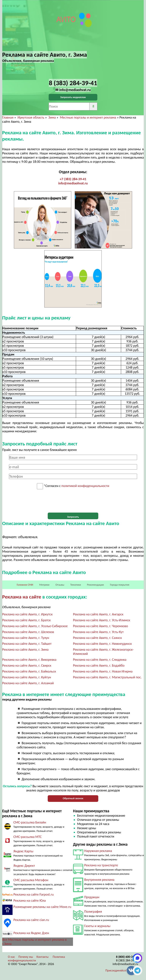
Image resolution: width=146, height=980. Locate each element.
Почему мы (26, 957)
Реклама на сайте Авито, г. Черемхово (100, 626)
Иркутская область (31, 117)
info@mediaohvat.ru (73, 183)
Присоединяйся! (116, 970)
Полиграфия (93, 912)
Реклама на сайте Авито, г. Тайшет (27, 644)
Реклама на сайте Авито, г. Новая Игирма (103, 671)
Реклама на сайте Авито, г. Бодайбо (99, 665)
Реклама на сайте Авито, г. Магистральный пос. (107, 677)
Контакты (43, 957)
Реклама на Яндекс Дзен (31, 933)
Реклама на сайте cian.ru (31, 920)
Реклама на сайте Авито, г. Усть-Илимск (102, 620)
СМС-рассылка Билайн (30, 822)
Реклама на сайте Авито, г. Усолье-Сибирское (35, 626)
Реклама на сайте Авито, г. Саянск (97, 638)
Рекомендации (96, 585)
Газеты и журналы (97, 926)
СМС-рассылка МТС (28, 837)
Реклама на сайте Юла (30, 901)
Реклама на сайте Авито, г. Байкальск (29, 671)
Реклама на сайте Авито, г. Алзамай (28, 683)
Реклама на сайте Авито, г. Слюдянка (100, 660)
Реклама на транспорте (101, 865)
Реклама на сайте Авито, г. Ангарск (98, 614)
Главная (8, 117)
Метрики (44, 585)
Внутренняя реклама (99, 880)
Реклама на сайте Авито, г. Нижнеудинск (102, 644)
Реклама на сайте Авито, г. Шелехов (28, 632)
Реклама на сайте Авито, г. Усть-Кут (98, 632)
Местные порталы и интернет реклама (88, 117)
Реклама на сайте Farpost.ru (34, 894)
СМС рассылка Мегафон (31, 880)
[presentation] (73, 501)
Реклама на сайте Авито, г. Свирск (27, 665)
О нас (12, 957)
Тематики (76, 585)
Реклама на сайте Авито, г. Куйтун (27, 677)
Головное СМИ (25, 585)
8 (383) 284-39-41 (127, 960)
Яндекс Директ (24, 866)
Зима (52, 117)
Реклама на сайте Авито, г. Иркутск (27, 614)
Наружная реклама (98, 851)
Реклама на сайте (22, 597)
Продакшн (92, 897)
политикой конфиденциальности (85, 486)
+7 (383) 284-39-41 (73, 179)
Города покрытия (120, 585)
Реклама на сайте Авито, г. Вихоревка (29, 660)
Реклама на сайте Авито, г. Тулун (26, 638)
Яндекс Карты (23, 851)
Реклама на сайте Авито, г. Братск (27, 620)
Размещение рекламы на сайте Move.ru (42, 907)
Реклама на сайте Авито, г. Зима (25, 650)
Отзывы (60, 585)
